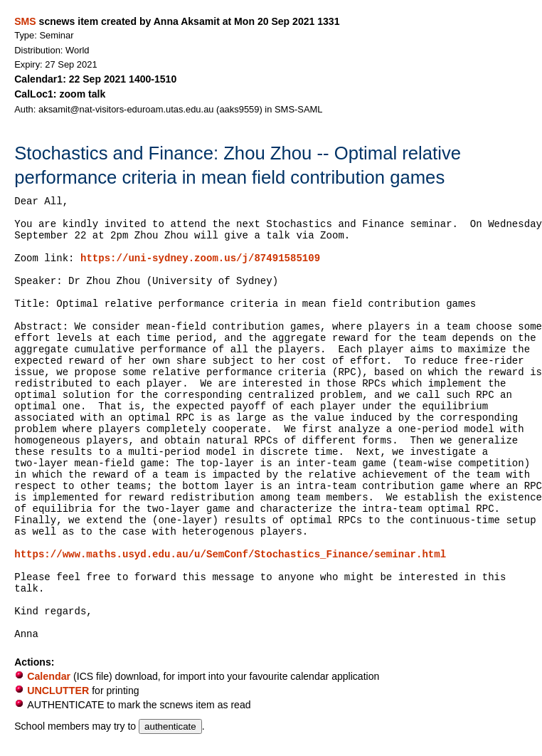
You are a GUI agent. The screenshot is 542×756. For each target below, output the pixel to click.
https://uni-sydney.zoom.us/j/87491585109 (200, 258)
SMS (25, 21)
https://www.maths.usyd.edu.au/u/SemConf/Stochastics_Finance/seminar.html (230, 555)
